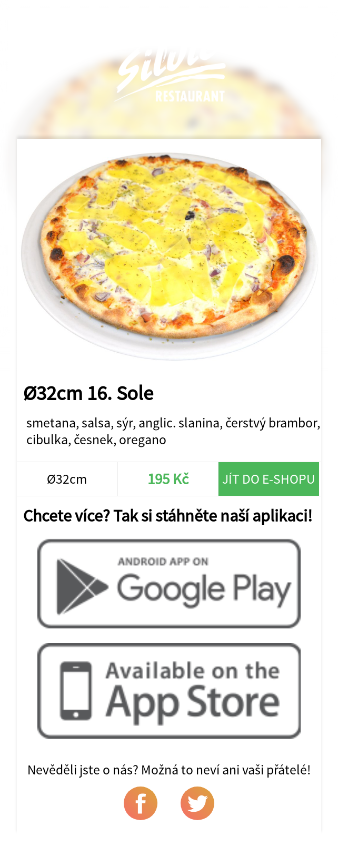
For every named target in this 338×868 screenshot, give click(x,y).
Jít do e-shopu (269, 479)
